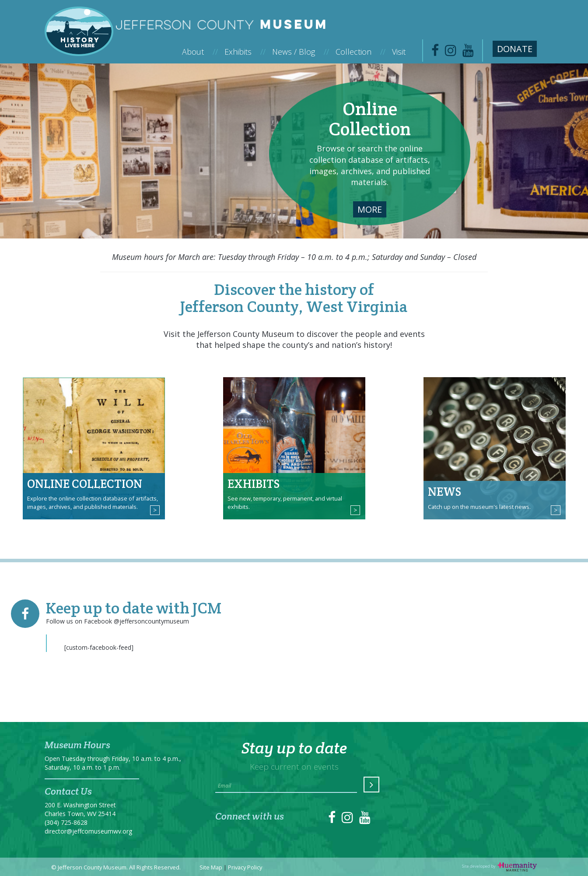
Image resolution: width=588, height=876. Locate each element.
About (200, 52)
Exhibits (245, 52)
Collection (360, 52)
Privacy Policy (245, 867)
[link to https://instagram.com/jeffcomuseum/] (347, 820)
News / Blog (301, 52)
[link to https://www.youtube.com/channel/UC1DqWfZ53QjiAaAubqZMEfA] (468, 53)
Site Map (211, 867)
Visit (399, 52)
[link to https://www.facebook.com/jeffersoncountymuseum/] (435, 53)
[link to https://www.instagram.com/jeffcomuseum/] (451, 53)
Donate (515, 49)
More (370, 209)
